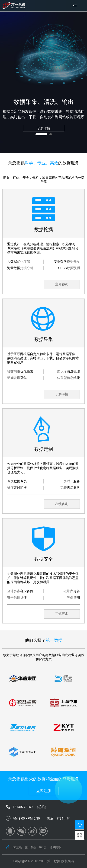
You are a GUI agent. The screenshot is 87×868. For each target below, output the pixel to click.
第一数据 (31, 847)
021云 (43, 847)
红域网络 (55, 847)
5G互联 (17, 847)
